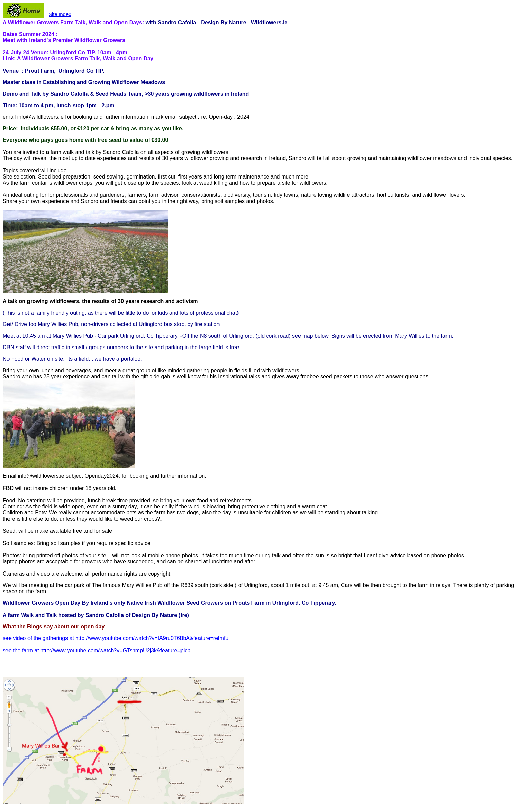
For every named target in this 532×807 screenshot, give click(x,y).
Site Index (60, 14)
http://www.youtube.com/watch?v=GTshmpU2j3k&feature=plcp (115, 650)
